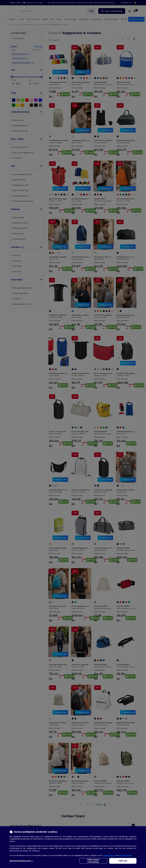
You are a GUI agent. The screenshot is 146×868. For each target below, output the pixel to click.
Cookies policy (109, 855)
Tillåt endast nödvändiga (93, 861)
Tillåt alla (123, 861)
